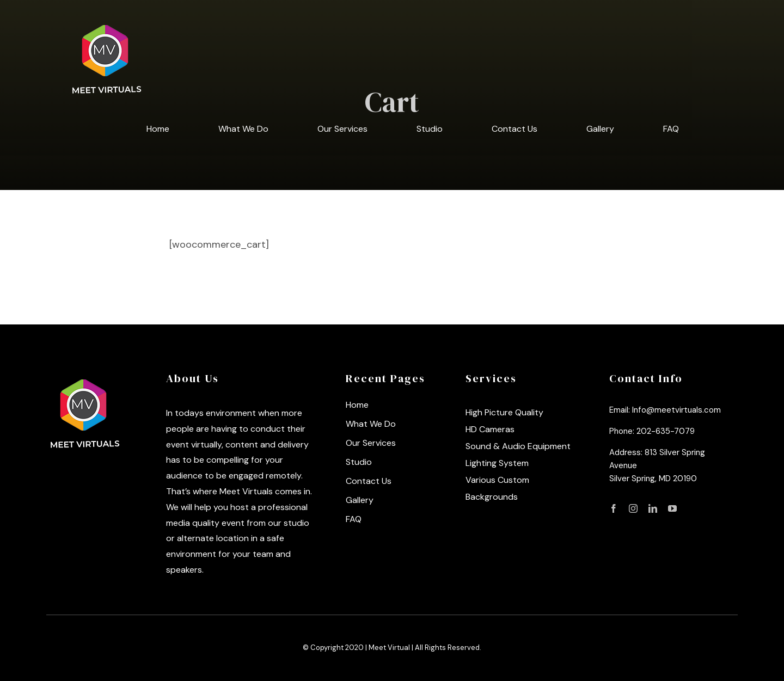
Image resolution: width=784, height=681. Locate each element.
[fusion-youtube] (672, 508)
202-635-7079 (666, 431)
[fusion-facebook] (614, 508)
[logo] (85, 376)
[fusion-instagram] (633, 508)
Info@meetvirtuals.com (676, 410)
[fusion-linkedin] (653, 508)
